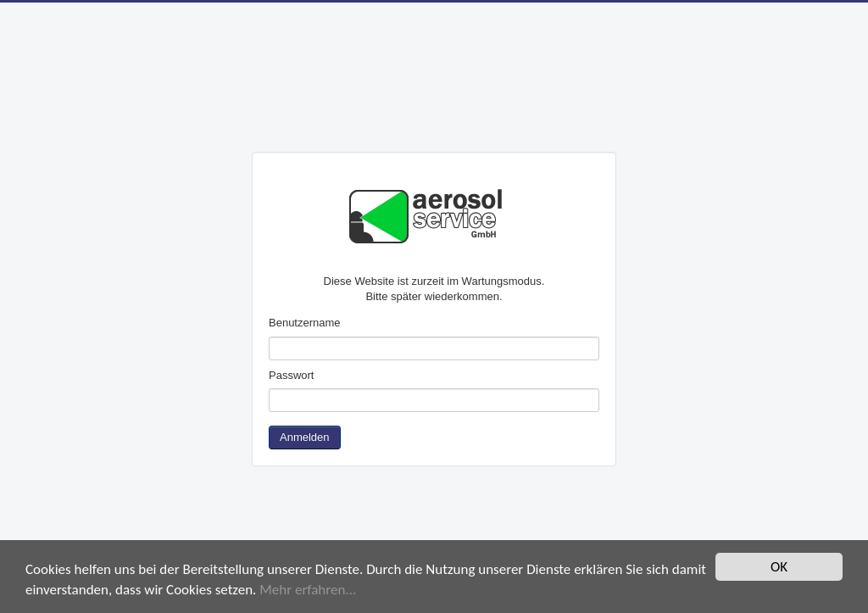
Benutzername (305, 323)
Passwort (291, 375)
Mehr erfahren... (308, 591)
